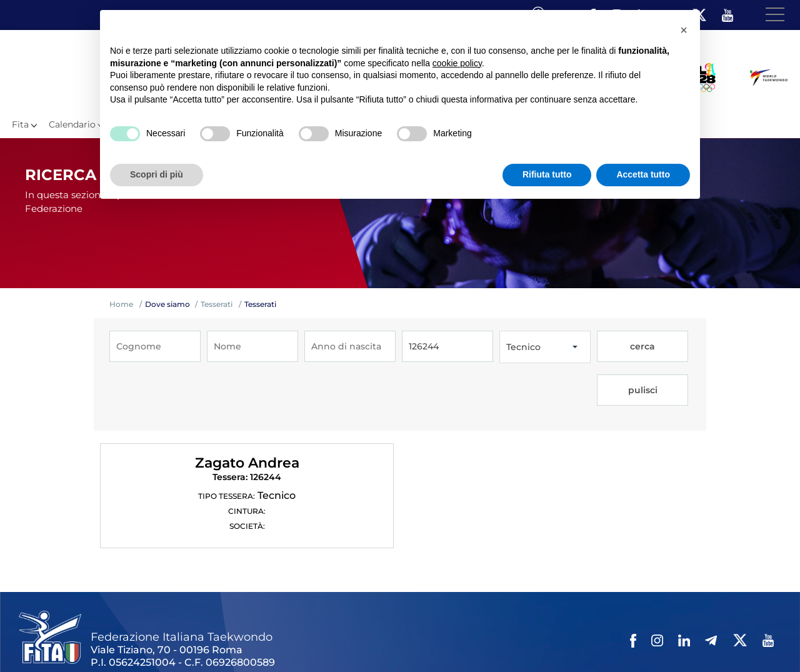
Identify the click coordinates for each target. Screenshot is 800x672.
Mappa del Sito (192, 640)
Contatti (368, 640)
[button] (684, 30)
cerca (619, 347)
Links (142, 640)
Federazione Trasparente (73, 640)
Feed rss (567, 640)
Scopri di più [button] (157, 174)
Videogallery (317, 640)
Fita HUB (610, 640)
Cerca (530, 640)
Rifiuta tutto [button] (547, 174)
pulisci (665, 347)
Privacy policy (420, 640)
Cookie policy (483, 640)
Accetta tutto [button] (643, 174)
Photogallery (257, 640)
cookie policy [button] (457, 63)
